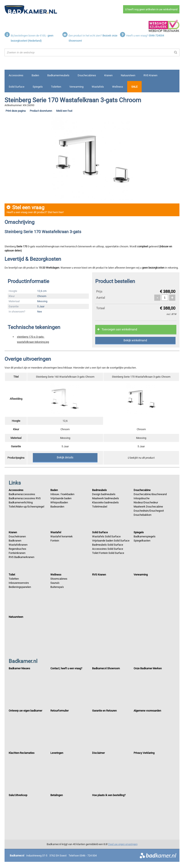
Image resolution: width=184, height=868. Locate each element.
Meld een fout (64, 111)
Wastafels (98, 87)
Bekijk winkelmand (135, 340)
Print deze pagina (16, 111)
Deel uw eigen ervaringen (123, 844)
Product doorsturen (41, 111)
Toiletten (56, 87)
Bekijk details (65, 457)
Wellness (118, 87)
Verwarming (76, 87)
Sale (134, 87)
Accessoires (16, 75)
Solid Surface (17, 87)
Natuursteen (128, 75)
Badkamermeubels (58, 75)
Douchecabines (87, 75)
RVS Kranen (150, 75)
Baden (35, 75)
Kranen (108, 75)
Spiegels (38, 87)
